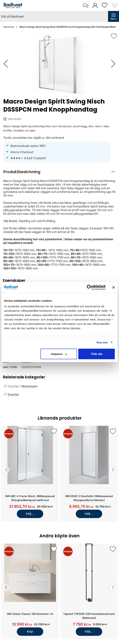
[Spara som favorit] (54, 431)
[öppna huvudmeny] (114, 16)
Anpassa (59, 354)
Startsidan (9, 27)
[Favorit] (114, 36)
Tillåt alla (97, 354)
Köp (30, 632)
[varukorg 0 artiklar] (114, 5)
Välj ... (30, 514)
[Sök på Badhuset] (54, 16)
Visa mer (102, 342)
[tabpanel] (59, 219)
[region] (59, 172)
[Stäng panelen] (114, 287)
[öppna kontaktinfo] (86, 5)
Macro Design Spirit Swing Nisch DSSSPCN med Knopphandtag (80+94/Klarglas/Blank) (68, 27)
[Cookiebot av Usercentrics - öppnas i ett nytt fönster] (90, 287)
